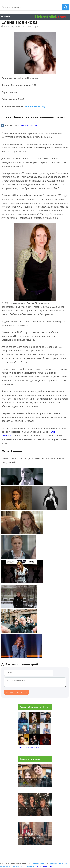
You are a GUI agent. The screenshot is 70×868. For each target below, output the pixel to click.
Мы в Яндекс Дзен (45, 866)
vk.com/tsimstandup (29, 125)
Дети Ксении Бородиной (31, 838)
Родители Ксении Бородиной (33, 809)
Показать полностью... (30, 748)
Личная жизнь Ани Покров (32, 779)
